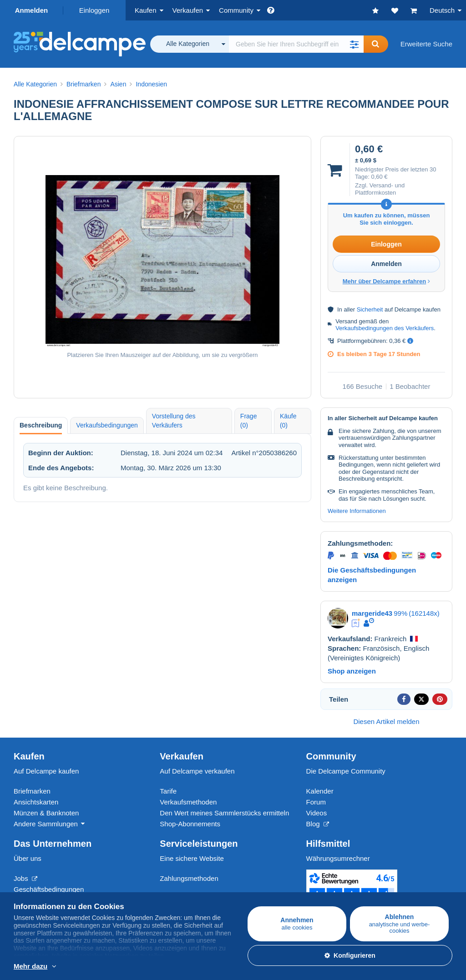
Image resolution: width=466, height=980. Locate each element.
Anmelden (32, 10)
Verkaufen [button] (188, 10)
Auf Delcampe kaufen (46, 771)
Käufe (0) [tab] (288, 421)
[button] (355, 44)
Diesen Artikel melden (386, 721)
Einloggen (94, 10)
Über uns (28, 858)
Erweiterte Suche (426, 44)
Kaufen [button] (146, 10)
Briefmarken (32, 791)
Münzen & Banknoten (46, 813)
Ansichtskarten (36, 802)
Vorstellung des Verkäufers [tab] (174, 421)
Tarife (168, 791)
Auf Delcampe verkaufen (197, 771)
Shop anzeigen (352, 671)
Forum (316, 802)
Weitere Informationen (357, 511)
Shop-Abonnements (190, 824)
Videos (317, 813)
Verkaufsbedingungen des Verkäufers (385, 328)
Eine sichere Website (192, 858)
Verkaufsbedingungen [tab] (107, 425)
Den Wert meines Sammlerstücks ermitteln (224, 813)
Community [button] (236, 10)
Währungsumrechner (338, 858)
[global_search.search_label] (296, 44)
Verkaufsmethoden (188, 802)
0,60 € (379, 177)
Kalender (320, 791)
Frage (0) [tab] (249, 421)
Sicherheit (370, 309)
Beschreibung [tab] (41, 425)
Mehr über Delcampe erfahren (387, 281)
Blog (318, 824)
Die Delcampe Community (346, 771)
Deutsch (442, 10)
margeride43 (372, 613)
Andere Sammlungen (46, 824)
